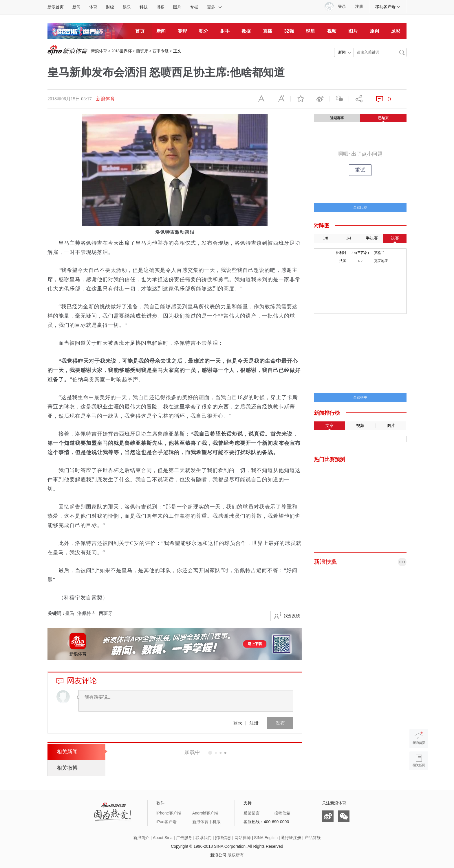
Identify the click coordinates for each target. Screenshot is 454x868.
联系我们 (204, 838)
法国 (343, 261)
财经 (110, 7)
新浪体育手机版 (206, 822)
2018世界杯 (122, 51)
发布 (280, 723)
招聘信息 (223, 838)
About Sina (163, 838)
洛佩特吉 (87, 613)
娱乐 (127, 7)
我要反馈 (292, 616)
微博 (320, 99)
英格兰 (379, 253)
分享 (358, 99)
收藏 (300, 99)
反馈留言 (252, 813)
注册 (359, 7)
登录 (238, 723)
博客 (160, 7)
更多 (215, 7)
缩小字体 (261, 99)
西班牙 (142, 51)
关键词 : (56, 613)
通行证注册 (291, 838)
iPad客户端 (166, 822)
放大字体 (281, 99)
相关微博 (67, 768)
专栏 (194, 7)
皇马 (70, 613)
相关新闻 (67, 752)
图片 (177, 7)
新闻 (76, 7)
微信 (339, 99)
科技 (144, 7)
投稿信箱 (282, 813)
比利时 (341, 253)
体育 (93, 7)
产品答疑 (313, 838)
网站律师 (243, 838)
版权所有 (236, 855)
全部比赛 (360, 207)
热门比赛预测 (329, 459)
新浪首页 (56, 7)
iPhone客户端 (169, 813)
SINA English (266, 838)
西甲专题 (161, 51)
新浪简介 (141, 838)
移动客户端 (388, 7)
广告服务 (184, 838)
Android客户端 (205, 813)
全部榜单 (360, 397)
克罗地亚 (381, 261)
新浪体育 (99, 51)
